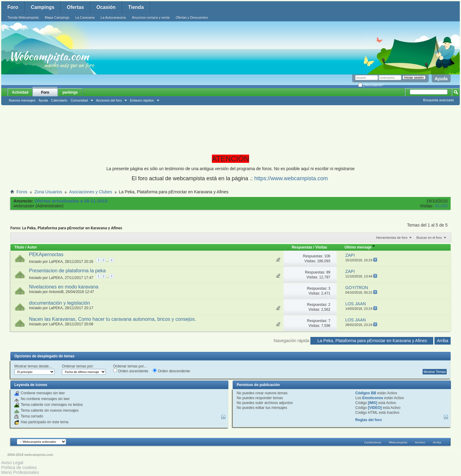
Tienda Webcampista (23, 17)
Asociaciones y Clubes (91, 192)
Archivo (420, 442)
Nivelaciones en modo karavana (64, 287)
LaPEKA (56, 262)
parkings (70, 92)
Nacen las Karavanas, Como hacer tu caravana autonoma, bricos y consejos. (113, 319)
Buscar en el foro (429, 238)
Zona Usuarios (48, 192)
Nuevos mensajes (22, 100)
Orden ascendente (131, 371)
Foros (22, 192)
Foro (13, 7)
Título (19, 247)
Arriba (443, 341)
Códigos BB (366, 393)
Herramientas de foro (392, 238)
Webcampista (398, 442)
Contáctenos (373, 442)
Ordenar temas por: (78, 366)
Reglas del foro (368, 420)
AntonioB (56, 292)
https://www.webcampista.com (291, 178)
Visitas (321, 247)
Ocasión (106, 7)
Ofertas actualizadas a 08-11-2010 (71, 201)
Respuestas (302, 247)
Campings (43, 7)
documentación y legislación (59, 303)
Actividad (20, 92)
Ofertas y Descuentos (192, 17)
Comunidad (79, 100)
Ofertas (75, 7)
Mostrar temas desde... (33, 366)
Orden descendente (171, 371)
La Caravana (85, 17)
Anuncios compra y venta (151, 17)
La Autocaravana (113, 17)
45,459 (441, 206)
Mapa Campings (57, 17)
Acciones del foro (109, 100)
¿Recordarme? (371, 85)
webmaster (24, 206)
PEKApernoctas (46, 254)
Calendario (59, 100)
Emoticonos (373, 398)
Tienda (136, 7)
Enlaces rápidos (142, 100)
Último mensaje (360, 247)
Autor (32, 247)
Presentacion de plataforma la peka (67, 271)
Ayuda (441, 79)
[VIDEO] (375, 408)
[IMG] (373, 403)
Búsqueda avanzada (438, 100)
